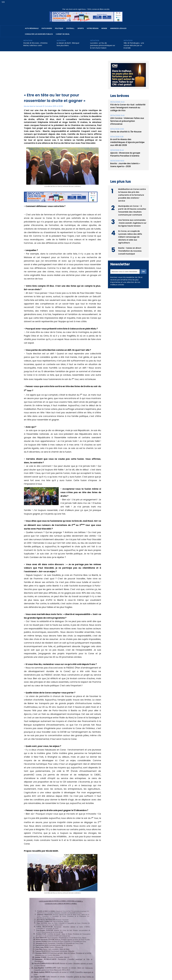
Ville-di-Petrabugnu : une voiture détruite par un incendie (134, 45)
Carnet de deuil (63, 34)
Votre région (93, 28)
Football (70, 28)
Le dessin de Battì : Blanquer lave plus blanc (68, 44)
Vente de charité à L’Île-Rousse (125, 129)
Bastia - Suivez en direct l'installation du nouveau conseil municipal (130, 245)
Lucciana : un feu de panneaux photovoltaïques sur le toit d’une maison (103, 45)
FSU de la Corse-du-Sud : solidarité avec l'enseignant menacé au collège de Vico (128, 108)
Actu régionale (32, 28)
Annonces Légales (118, 28)
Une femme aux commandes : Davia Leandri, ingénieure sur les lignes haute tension (132, 217)
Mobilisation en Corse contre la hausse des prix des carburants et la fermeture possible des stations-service (132, 189)
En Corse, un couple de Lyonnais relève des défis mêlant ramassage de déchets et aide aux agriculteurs (130, 231)
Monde (104, 28)
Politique (59, 28)
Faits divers (47, 28)
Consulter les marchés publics (39, 34)
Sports (81, 28)
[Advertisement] (63, 75)
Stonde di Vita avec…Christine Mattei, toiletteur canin (35, 44)
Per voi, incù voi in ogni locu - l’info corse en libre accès (86, 9)
